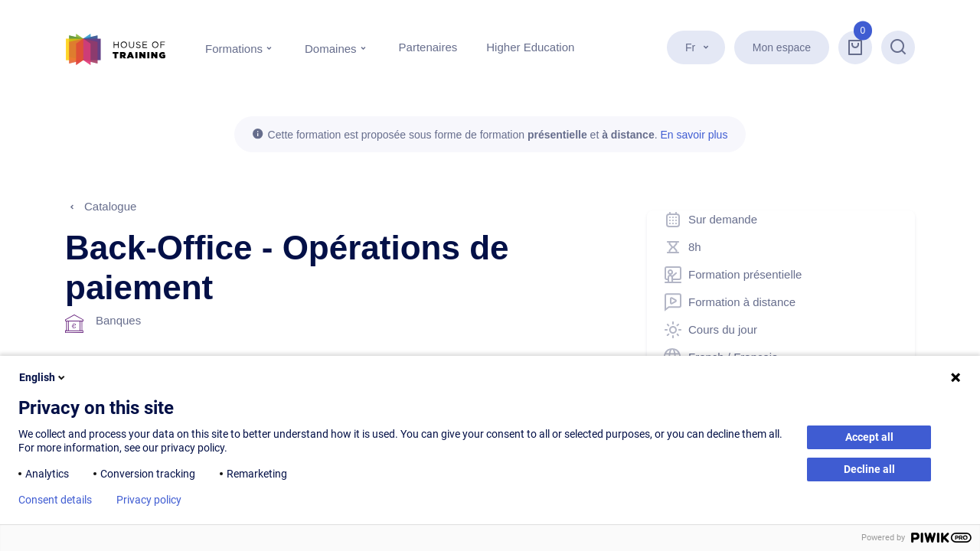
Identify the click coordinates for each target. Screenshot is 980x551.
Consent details (55, 500)
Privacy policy (149, 500)
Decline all (869, 469)
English (43, 377)
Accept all (869, 437)
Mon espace (782, 47)
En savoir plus (694, 135)
